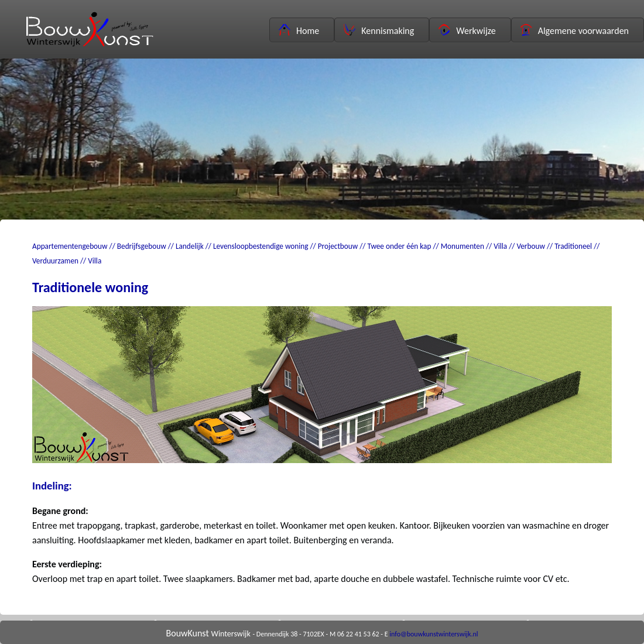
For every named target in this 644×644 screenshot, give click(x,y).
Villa (500, 246)
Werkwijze (467, 30)
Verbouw (531, 246)
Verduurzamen (55, 261)
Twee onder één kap (400, 246)
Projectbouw (338, 246)
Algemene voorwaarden (575, 30)
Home (299, 30)
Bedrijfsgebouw (142, 246)
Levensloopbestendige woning (261, 246)
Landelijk (190, 246)
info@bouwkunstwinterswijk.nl (434, 634)
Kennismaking (379, 30)
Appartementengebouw (70, 246)
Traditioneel (573, 246)
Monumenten (463, 246)
